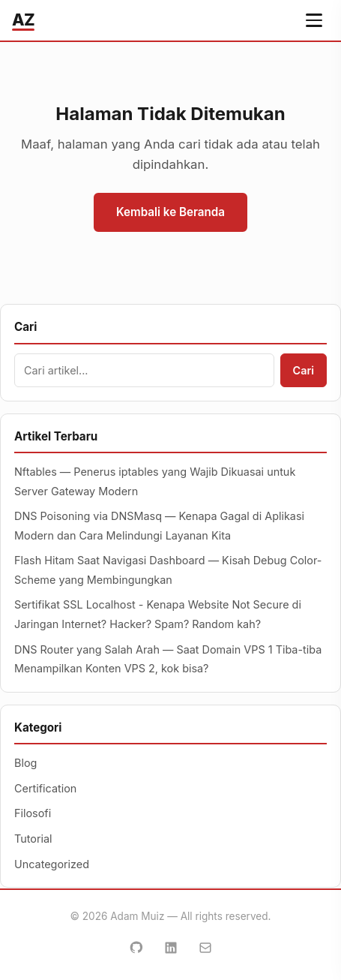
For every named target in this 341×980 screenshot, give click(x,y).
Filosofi (33, 813)
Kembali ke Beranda (170, 212)
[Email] (205, 948)
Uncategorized (52, 864)
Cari (304, 370)
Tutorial (33, 839)
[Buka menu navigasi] (314, 20)
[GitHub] (136, 948)
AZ (23, 20)
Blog (25, 763)
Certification (45, 788)
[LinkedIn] (171, 948)
